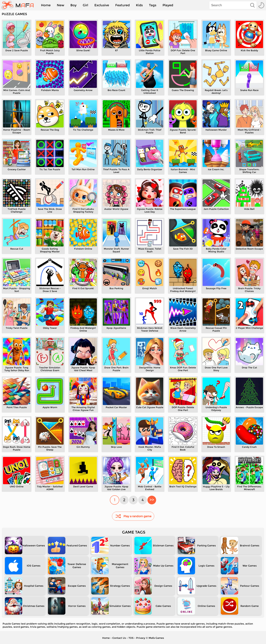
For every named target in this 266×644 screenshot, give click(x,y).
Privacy (141, 638)
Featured (122, 5)
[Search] (233, 5)
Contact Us (119, 638)
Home (46, 5)
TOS (131, 638)
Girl (85, 5)
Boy (73, 5)
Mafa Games (156, 638)
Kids (139, 5)
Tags (153, 5)
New (61, 5)
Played (168, 5)
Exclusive (102, 5)
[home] (19, 5)
